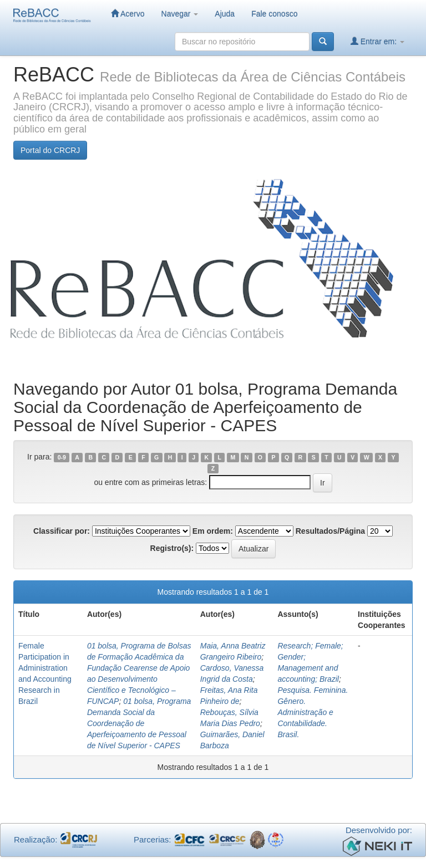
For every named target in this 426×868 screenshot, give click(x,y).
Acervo (128, 14)
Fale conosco (274, 14)
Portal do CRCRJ (50, 150)
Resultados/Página (330, 531)
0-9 (62, 457)
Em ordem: (213, 531)
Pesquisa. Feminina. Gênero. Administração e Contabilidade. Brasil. (313, 712)
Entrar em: (377, 41)
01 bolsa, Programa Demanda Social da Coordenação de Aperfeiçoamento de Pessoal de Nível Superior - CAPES (139, 723)
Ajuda (225, 14)
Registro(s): (172, 548)
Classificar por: (62, 531)
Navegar (180, 14)
